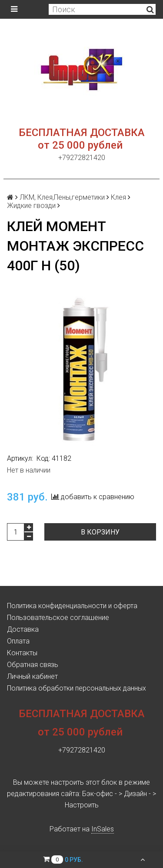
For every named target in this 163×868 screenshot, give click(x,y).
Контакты (22, 653)
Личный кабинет (32, 676)
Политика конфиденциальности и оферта (72, 606)
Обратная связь (33, 665)
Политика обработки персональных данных (77, 688)
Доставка (23, 629)
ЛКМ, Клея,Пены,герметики (62, 197)
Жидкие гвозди (31, 206)
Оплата (18, 641)
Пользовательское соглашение (58, 618)
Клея (118, 197)
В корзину (100, 532)
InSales (103, 829)
